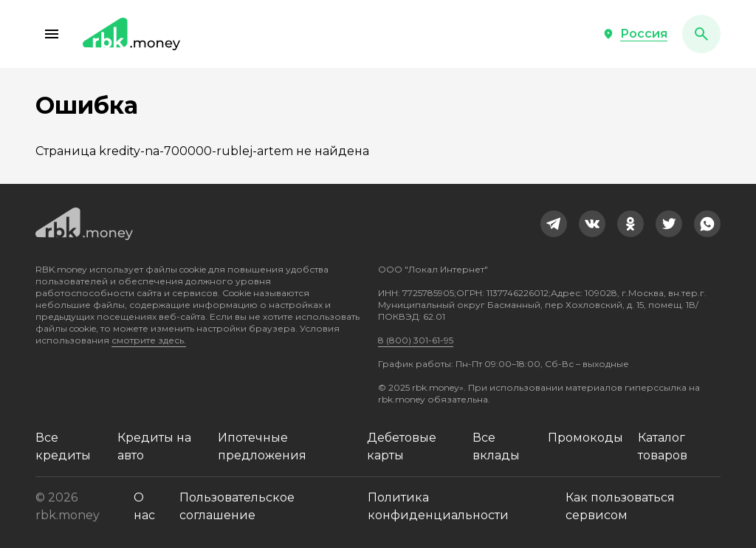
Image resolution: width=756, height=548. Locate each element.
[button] (52, 34)
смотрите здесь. (149, 340)
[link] (554, 224)
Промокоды (585, 438)
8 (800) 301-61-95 (416, 340)
